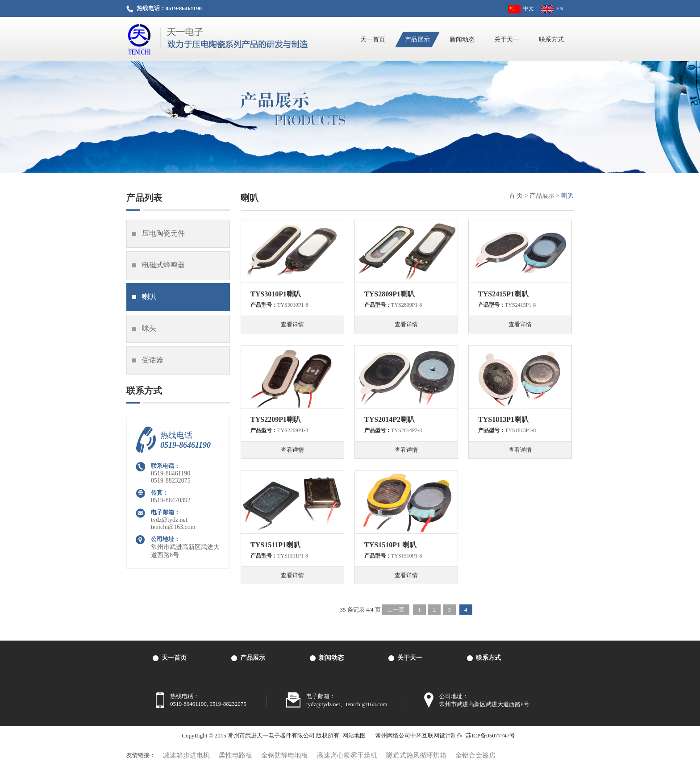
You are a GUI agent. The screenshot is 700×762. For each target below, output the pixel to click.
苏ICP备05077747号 (490, 735)
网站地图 (354, 735)
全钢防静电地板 (285, 755)
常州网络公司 (393, 735)
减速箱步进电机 (186, 755)
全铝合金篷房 (475, 755)
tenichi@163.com (173, 527)
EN (552, 8)
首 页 (516, 196)
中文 (521, 8)
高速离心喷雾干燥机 (347, 755)
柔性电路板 (235, 755)
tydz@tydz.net (169, 520)
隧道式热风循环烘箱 (416, 755)
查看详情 (292, 324)
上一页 (396, 610)
